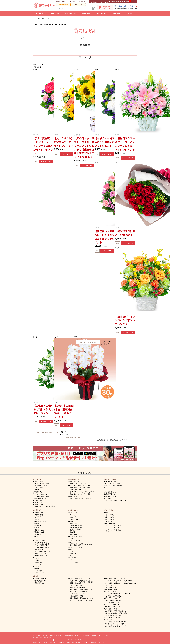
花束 (70, 514)
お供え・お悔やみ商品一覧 (42, 544)
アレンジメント (74, 512)
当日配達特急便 (63, 4)
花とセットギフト (74, 542)
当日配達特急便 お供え (41, 542)
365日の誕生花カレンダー (42, 580)
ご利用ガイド (78, 635)
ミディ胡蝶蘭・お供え (76, 527)
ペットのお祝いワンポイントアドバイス (81, 589)
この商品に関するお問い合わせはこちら (111, 440)
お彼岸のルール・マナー (112, 591)
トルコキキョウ (109, 491)
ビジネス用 (38, 565)
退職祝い (37, 489)
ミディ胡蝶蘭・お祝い (76, 525)
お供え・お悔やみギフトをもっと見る (47, 434)
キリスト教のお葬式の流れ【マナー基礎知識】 (118, 593)
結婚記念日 (38, 491)
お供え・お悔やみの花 (41, 495)
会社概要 (94, 635)
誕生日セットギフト (110, 497)
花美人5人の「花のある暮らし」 (114, 604)
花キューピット (37, 635)
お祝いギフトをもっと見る (88, 342)
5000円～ (110, 518)
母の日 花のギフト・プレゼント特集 (80, 495)
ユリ (106, 489)
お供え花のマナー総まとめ (112, 595)
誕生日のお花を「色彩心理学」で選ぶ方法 (82, 582)
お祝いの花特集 (39, 482)
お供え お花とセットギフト (42, 551)
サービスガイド (61, 2)
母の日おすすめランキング (79, 642)
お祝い (36, 518)
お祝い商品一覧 (39, 516)
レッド (72, 555)
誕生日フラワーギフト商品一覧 (114, 485)
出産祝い (37, 529)
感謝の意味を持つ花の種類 (112, 627)
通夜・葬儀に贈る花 (40, 499)
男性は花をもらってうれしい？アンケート (117, 610)
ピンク (72, 551)
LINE (62, 640)
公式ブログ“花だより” (79, 640)
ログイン (119, 2)
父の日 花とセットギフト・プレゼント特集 (82, 491)
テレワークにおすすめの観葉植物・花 (116, 612)
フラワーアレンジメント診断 (113, 616)
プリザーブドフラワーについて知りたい (116, 625)
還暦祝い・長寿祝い (40, 533)
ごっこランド (68, 640)
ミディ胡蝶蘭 (38, 570)
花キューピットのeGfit (76, 548)
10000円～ (110, 521)
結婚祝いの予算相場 (75, 584)
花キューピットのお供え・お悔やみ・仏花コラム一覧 (120, 580)
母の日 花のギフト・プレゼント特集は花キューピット (47, 642)
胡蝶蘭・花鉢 (38, 500)
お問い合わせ (81, 2)
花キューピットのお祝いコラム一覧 (80, 580)
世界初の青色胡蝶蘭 (75, 529)
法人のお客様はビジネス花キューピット (53, 635)
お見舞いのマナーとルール (77, 593)
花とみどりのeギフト (75, 546)
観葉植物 (37, 568)
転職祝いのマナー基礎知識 (77, 588)
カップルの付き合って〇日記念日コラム (116, 621)
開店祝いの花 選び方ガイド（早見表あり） (82, 601)
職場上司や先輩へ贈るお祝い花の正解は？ (82, 599)
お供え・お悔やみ (40, 493)
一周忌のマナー (109, 586)
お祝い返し (38, 559)
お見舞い (37, 561)
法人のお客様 (78, 4)
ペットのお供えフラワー (41, 555)
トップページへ (85, 36)
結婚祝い (37, 527)
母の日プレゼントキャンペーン (78, 484)
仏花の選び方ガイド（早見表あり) (114, 597)
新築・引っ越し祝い (40, 521)
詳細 (36, 162)
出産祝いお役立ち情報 (76, 586)
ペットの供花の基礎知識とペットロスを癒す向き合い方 (120, 584)
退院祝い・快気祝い (40, 531)
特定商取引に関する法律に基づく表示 (43, 637)
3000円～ (110, 514)
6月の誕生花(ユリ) (110, 495)
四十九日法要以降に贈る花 (42, 497)
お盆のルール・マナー (111, 589)
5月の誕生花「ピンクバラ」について (115, 623)
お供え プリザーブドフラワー (43, 553)
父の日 (36, 538)
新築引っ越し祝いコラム (77, 595)
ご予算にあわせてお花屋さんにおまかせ (80, 544)
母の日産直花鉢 (67, 642)
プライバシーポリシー (104, 635)
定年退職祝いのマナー (41, 584)
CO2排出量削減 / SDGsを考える (114, 601)
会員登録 (112, 2)
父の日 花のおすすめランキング (79, 489)
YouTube (57, 640)
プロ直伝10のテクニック (112, 602)
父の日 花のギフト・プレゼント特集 (45, 506)
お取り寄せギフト (39, 563)
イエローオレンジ (75, 553)
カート (126, 2)
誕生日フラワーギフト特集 (42, 484)
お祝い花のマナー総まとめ (77, 597)
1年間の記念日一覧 (110, 619)
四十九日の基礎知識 (111, 588)
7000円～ (110, 520)
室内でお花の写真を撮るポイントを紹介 (116, 614)
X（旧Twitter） (37, 640)
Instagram (51, 640)
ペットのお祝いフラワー (41, 535)
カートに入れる (46, 162)
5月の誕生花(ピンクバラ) (41, 485)
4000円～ (110, 516)
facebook (45, 640)
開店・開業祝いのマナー (41, 582)
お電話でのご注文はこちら (107, 8)
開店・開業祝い (39, 487)
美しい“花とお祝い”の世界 (112, 606)
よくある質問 (71, 2)
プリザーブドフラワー (40, 502)
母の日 (36, 536)
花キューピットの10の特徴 (113, 617)
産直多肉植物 (73, 535)
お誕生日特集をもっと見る (74, 438)
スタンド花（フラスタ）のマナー (79, 591)
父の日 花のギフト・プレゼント (96, 642)
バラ (106, 487)
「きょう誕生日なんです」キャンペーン (81, 499)
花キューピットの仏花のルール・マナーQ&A (117, 582)
